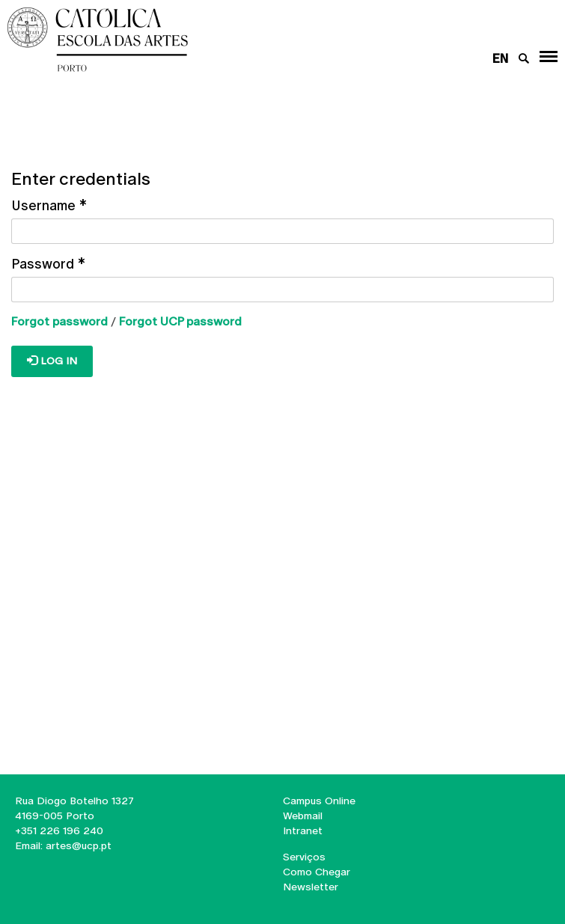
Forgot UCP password (180, 321)
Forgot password (59, 321)
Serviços (304, 857)
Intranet (303, 830)
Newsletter (311, 887)
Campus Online (319, 801)
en (500, 59)
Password (48, 264)
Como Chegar (317, 872)
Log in (52, 361)
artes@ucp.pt (77, 845)
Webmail (303, 816)
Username (49, 205)
